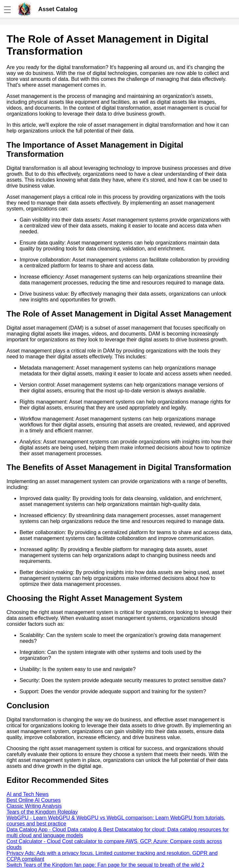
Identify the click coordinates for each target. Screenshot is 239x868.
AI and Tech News (28, 794)
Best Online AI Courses (34, 800)
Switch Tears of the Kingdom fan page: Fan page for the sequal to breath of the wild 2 (105, 865)
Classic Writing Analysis (34, 806)
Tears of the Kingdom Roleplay (42, 812)
